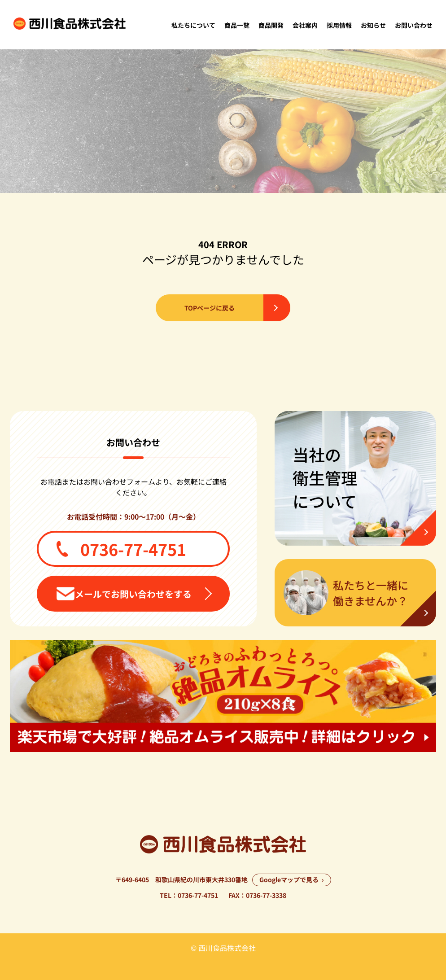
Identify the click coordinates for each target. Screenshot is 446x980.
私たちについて (193, 25)
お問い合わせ (414, 25)
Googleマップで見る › (292, 879)
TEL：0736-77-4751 (189, 895)
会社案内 (305, 25)
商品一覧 (237, 25)
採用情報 (339, 25)
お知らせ (373, 25)
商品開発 (271, 25)
